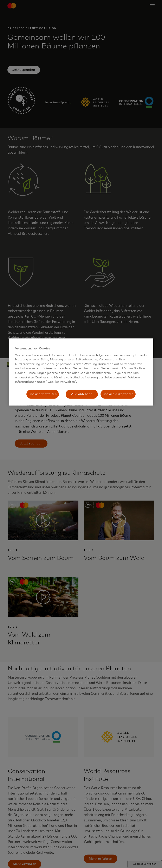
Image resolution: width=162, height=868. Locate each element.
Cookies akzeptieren (118, 394)
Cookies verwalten (43, 394)
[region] (81, 372)
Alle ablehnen (82, 394)
